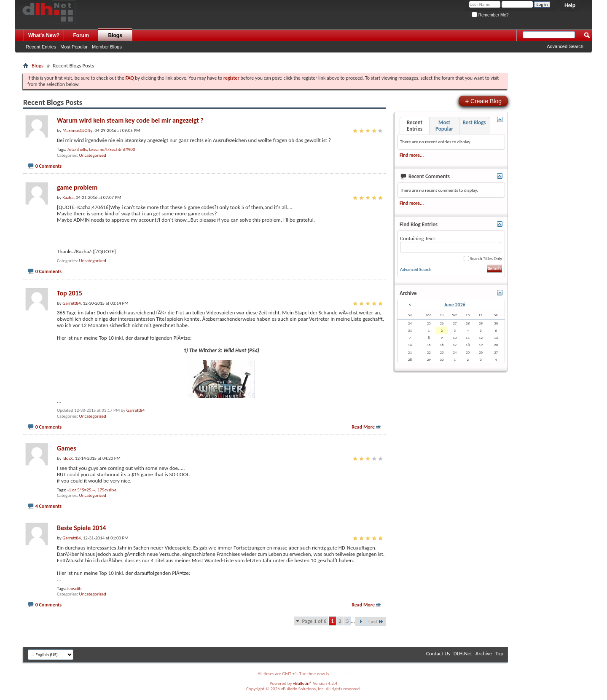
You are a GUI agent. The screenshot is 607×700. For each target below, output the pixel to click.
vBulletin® (302, 683)
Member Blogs (107, 47)
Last (376, 621)
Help (570, 5)
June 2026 (455, 305)
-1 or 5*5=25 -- (81, 490)
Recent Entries (41, 47)
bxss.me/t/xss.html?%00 (112, 149)
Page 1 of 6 (314, 621)
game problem (77, 187)
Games (67, 448)
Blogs (115, 35)
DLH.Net (463, 653)
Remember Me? (490, 15)
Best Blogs (474, 122)
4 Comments (48, 506)
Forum (81, 35)
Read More (363, 427)
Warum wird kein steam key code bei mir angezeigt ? (130, 120)
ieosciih (75, 589)
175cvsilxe (107, 490)
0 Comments (48, 166)
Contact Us (438, 653)
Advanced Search (565, 46)
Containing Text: (451, 244)
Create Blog (483, 101)
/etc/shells (77, 149)
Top (499, 653)
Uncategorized (93, 155)
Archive (484, 653)
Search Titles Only (483, 259)
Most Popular (74, 47)
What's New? (44, 35)
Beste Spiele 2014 (81, 528)
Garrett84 (136, 410)
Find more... (412, 155)
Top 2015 (70, 293)
